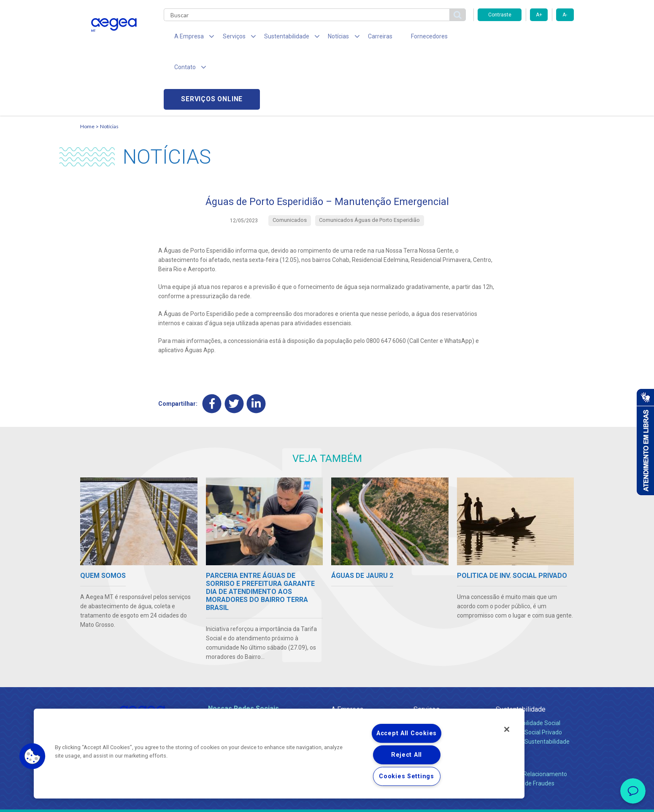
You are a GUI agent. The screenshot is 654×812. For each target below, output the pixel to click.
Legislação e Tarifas (440, 681)
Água (421, 662)
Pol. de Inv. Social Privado (529, 672)
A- (565, 15)
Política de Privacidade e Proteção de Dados (327, 799)
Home (87, 66)
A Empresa (347, 649)
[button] (32, 756)
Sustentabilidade (521, 649)
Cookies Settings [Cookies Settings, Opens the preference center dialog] (407, 776)
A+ (539, 15)
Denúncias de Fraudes (525, 723)
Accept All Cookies (407, 733)
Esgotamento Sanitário (444, 672)
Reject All (407, 755)
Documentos (431, 699)
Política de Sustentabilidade (533, 681)
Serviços (427, 649)
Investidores (347, 681)
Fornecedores (405, 38)
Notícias (109, 66)
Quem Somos (350, 662)
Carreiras (360, 38)
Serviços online (526, 38)
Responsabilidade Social (528, 662)
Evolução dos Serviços (443, 690)
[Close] (507, 729)
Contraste (500, 15)
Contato (507, 700)
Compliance (347, 672)
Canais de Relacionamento (531, 713)
